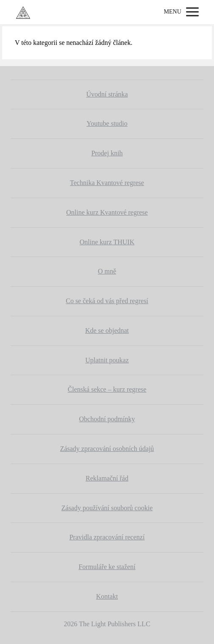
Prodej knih (107, 153)
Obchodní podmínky (107, 419)
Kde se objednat (107, 330)
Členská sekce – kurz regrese (107, 389)
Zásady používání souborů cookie (107, 508)
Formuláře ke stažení (107, 567)
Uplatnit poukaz (107, 360)
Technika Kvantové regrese (107, 183)
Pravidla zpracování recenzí (107, 537)
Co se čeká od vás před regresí (107, 301)
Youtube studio (107, 123)
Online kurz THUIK (107, 242)
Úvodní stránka (107, 94)
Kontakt (107, 596)
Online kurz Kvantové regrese (107, 212)
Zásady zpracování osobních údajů (107, 449)
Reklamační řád (107, 478)
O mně (107, 271)
